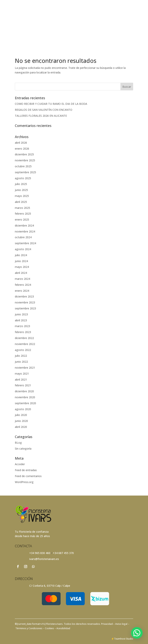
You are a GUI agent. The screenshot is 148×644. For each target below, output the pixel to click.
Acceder (20, 464)
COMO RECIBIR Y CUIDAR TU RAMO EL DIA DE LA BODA (51, 104)
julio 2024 (21, 255)
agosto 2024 (23, 249)
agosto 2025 (23, 178)
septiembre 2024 (25, 243)
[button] (137, 633)
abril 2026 (21, 143)
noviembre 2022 (25, 344)
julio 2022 (21, 356)
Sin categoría (23, 449)
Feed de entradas (26, 470)
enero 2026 (22, 149)
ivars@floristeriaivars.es (44, 559)
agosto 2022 (23, 350)
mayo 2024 (22, 267)
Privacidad (107, 624)
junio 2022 (21, 362)
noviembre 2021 (25, 368)
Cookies (49, 628)
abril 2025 (21, 202)
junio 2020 (21, 421)
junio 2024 (21, 261)
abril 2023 (21, 320)
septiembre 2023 (25, 308)
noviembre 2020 (25, 397)
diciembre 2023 (24, 296)
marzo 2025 (22, 208)
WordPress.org (24, 482)
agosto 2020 (23, 409)
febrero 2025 (23, 214)
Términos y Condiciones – (30, 628)
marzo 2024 (22, 279)
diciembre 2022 (24, 338)
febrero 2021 (23, 385)
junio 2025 (21, 190)
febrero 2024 (23, 285)
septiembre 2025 (25, 172)
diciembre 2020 (24, 391)
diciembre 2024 (24, 225)
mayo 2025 (22, 196)
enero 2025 (22, 220)
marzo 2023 (22, 326)
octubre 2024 (23, 237)
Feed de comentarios (28, 476)
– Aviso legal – (121, 624)
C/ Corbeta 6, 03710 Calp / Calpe (50, 586)
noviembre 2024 (25, 231)
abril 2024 (21, 273)
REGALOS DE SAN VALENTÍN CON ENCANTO (44, 110)
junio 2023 (21, 314)
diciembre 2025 (24, 154)
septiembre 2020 (25, 403)
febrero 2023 (23, 332)
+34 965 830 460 (40, 553)
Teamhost (120, 639)
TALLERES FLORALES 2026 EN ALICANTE (41, 116)
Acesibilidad (63, 628)
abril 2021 (21, 379)
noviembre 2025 (25, 160)
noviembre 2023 (25, 302)
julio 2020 (21, 415)
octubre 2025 (23, 166)
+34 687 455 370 (63, 553)
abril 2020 (21, 427)
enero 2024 (22, 291)
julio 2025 (21, 184)
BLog (18, 443)
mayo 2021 (22, 374)
